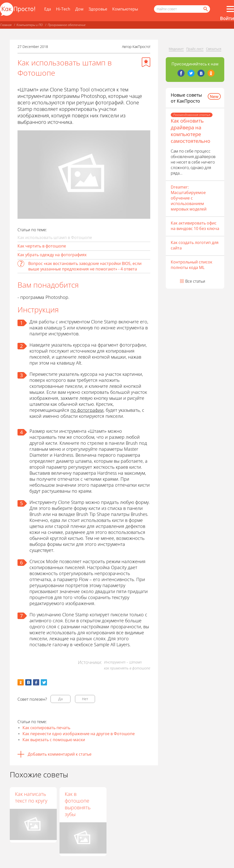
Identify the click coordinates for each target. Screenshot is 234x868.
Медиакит (176, 49)
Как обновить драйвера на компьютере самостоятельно (190, 131)
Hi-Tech (63, 9)
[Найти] (205, 9)
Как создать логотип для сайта (195, 245)
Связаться (214, 49)
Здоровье (98, 9)
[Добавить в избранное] (146, 62)
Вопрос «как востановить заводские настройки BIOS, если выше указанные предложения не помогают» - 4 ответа (85, 266)
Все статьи (195, 281)
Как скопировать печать (46, 728)
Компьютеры (125, 9)
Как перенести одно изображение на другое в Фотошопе (79, 734)
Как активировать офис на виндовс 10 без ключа (195, 226)
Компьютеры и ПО (30, 25)
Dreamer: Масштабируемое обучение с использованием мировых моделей (189, 198)
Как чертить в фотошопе (42, 246)
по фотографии (87, 410)
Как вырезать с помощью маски (54, 740)
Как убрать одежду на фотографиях (52, 255)
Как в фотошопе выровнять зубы (78, 804)
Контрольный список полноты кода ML (191, 265)
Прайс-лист (195, 49)
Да (60, 699)
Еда (48, 9)
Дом (79, 9)
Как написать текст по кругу (31, 797)
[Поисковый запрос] (182, 9)
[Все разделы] (230, 9)
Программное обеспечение (67, 25)
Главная (6, 25)
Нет (85, 699)
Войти (227, 18)
